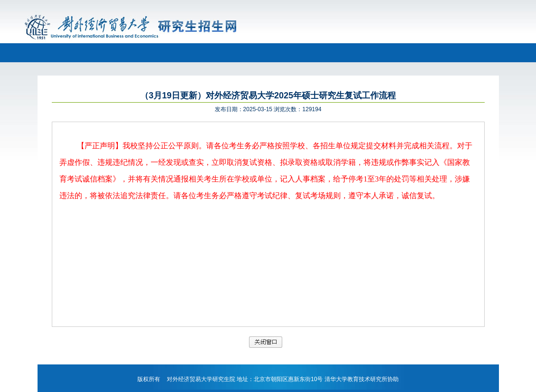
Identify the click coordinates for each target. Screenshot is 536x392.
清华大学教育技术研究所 (356, 379)
